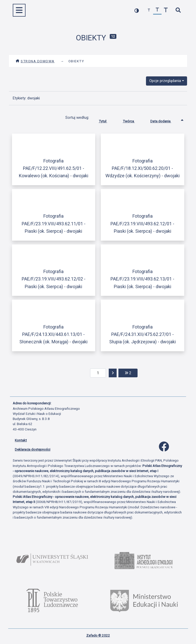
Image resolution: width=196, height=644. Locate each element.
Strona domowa (35, 61)
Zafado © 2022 (98, 635)
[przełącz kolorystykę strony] (137, 10)
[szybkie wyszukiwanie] (178, 10)
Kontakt (21, 440)
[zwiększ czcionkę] (166, 10)
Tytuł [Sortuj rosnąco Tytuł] (107, 120)
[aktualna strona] (98, 373)
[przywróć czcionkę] (157, 10)
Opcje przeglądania (165, 81)
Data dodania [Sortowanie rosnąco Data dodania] (165, 120)
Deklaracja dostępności (33, 449)
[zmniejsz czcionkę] (149, 10)
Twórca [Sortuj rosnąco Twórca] (133, 120)
